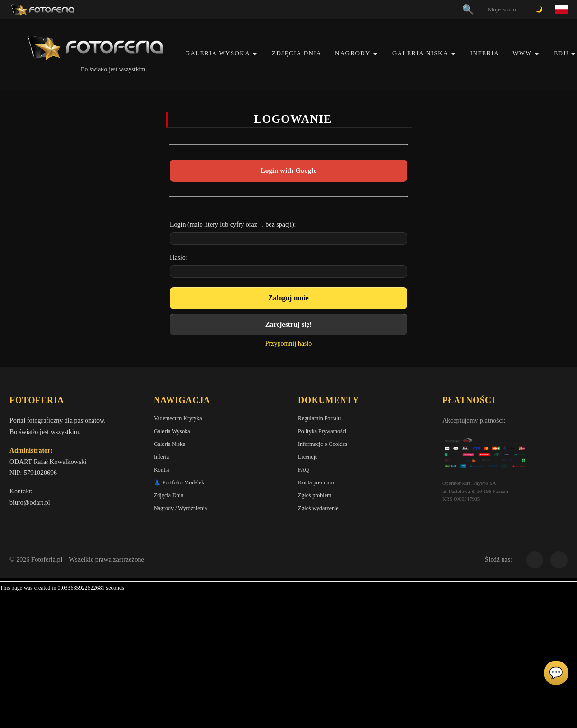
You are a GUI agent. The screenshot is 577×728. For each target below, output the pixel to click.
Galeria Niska (420, 53)
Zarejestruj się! (288, 324)
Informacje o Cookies (323, 444)
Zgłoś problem (315, 495)
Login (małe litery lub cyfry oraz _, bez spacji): (233, 224)
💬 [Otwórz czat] (556, 673)
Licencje (308, 457)
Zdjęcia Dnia (297, 53)
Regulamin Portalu (319, 418)
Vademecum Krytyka (178, 418)
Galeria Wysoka (218, 53)
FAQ (303, 470)
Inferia (485, 53)
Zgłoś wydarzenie (318, 508)
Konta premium (316, 482)
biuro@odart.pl (30, 503)
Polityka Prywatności (322, 431)
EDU (561, 53)
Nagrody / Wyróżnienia (180, 508)
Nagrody (353, 53)
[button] (255, 54)
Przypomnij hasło (288, 344)
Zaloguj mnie (288, 298)
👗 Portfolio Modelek (179, 482)
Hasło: (179, 258)
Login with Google (288, 170)
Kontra (162, 470)
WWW (522, 53)
